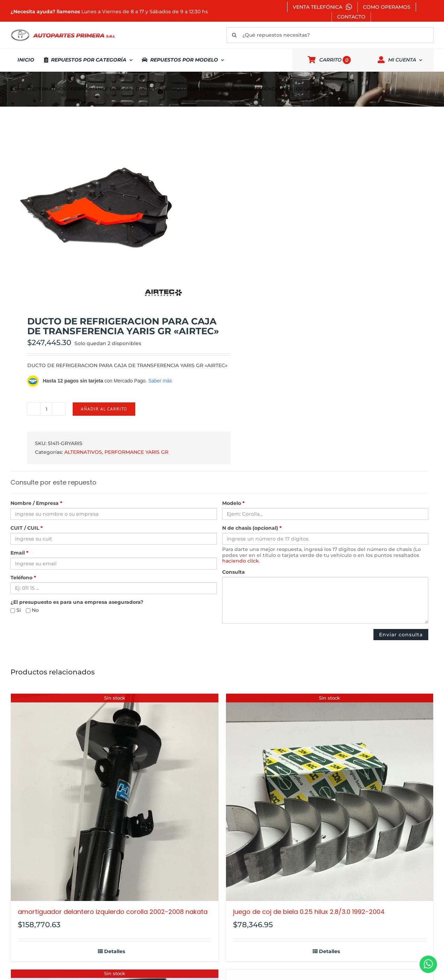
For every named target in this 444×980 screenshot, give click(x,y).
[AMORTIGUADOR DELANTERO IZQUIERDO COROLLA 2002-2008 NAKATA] (115, 797)
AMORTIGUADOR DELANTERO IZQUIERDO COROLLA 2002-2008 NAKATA (113, 912)
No (32, 610)
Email (19, 553)
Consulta (234, 572)
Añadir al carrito (104, 409)
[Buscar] (234, 35)
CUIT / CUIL (27, 528)
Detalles (115, 952)
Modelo (233, 503)
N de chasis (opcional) (252, 528)
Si (16, 610)
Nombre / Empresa (36, 503)
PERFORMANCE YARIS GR (136, 452)
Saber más (160, 381)
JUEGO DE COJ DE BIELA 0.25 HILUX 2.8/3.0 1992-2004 (309, 912)
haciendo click (241, 561)
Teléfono (23, 578)
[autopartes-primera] (63, 30)
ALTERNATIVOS (83, 452)
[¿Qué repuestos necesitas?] (330, 35)
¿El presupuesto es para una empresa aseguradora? (77, 602)
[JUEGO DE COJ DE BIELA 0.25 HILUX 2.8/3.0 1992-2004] (330, 797)
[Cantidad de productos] (46, 409)
